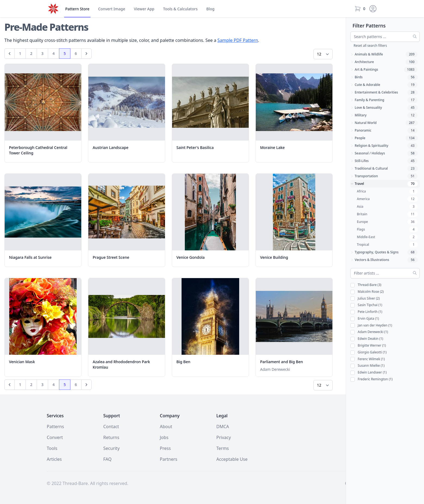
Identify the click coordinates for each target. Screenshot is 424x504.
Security (111, 448)
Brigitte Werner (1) (368, 346)
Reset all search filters (370, 46)
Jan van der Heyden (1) (371, 326)
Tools (180, 9)
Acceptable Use (232, 459)
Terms (223, 448)
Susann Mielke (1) (367, 366)
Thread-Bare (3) (366, 285)
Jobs (164, 437)
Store (77, 9)
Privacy (224, 437)
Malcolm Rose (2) (367, 292)
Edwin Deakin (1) (367, 339)
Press (165, 448)
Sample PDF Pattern (238, 40)
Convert (112, 9)
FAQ (107, 459)
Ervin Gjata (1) (365, 319)
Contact (111, 427)
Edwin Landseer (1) (368, 373)
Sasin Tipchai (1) (366, 305)
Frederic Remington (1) (371, 379)
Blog (210, 9)
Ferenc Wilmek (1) (368, 359)
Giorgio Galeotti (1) (368, 352)
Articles (54, 459)
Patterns (55, 427)
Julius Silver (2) (365, 299)
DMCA (223, 427)
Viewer (144, 9)
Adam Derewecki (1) (369, 332)
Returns (111, 437)
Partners (169, 459)
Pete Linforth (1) (366, 312)
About (166, 427)
